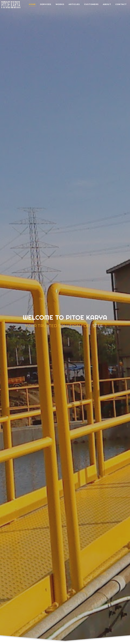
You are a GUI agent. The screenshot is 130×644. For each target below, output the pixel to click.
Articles (74, 4)
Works (60, 4)
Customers (91, 4)
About (107, 4)
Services (46, 4)
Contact (121, 4)
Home (32, 4)
